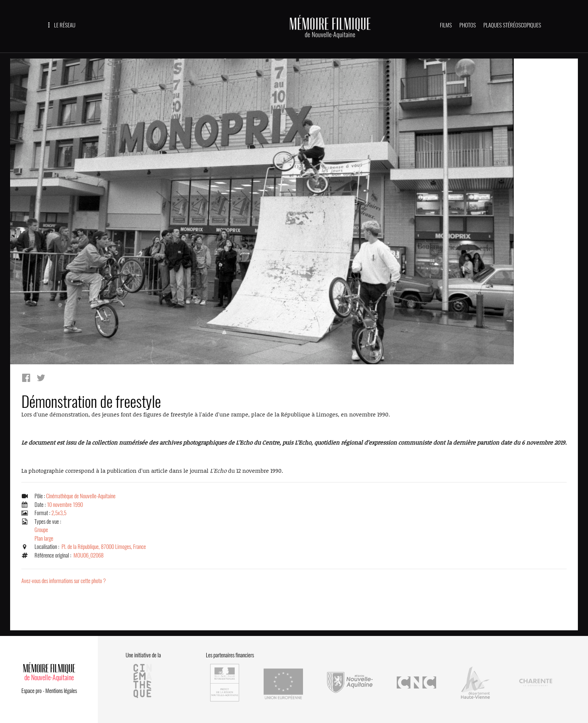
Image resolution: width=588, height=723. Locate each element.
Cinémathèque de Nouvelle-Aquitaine (81, 496)
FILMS (446, 25)
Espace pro (31, 691)
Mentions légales (61, 691)
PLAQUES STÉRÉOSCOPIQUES (512, 25)
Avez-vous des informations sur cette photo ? (64, 581)
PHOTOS (468, 25)
